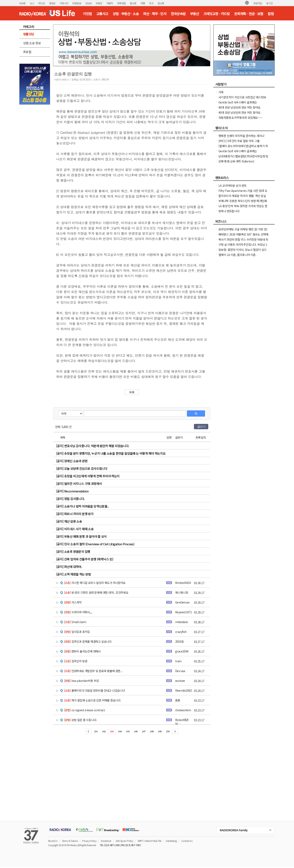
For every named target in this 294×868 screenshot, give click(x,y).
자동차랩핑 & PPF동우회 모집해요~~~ (240, 118)
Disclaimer (106, 841)
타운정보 (77, 3)
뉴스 (32, 3)
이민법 (87, 14)
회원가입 (258, 3)
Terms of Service (70, 841)
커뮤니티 (64, 3)
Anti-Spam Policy (124, 841)
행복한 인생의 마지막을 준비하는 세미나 (241, 136)
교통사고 (102, 14)
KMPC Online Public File (150, 841)
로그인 (269, 3)
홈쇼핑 (133, 3)
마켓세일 (121, 3)
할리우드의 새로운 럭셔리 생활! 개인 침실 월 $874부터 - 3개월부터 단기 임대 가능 (242, 198)
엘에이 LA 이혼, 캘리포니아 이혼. (237, 255)
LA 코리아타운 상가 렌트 (233, 186)
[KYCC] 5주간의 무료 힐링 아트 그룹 (239, 141)
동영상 (52, 3)
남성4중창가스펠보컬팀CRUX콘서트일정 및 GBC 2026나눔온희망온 (243, 158)
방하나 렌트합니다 (229, 211)
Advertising (171, 841)
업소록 (161, 3)
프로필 (27, 52)
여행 (143, 3)
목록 (132, 392)
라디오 (42, 3)
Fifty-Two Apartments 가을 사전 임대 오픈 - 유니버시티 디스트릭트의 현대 (243, 193)
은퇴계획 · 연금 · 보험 (249, 14)
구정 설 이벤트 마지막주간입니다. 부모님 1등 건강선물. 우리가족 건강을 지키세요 (243, 247)
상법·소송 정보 (32, 43)
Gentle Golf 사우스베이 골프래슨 (238, 102)
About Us (53, 841)
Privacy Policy (89, 841)
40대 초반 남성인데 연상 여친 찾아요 (239, 107)
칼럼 (271, 14)
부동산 (99, 3)
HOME (23, 3)
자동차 (110, 3)
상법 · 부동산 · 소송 (126, 14)
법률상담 (29, 34)
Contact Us (187, 841)
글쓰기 (201, 427)
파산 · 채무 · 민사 (155, 14)
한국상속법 (178, 14)
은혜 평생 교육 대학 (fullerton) (236, 161)
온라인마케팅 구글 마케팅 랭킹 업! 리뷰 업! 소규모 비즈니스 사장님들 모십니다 (243, 231)
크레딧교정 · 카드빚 (216, 14)
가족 (221, 92)
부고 (151, 3)
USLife (88, 3)
